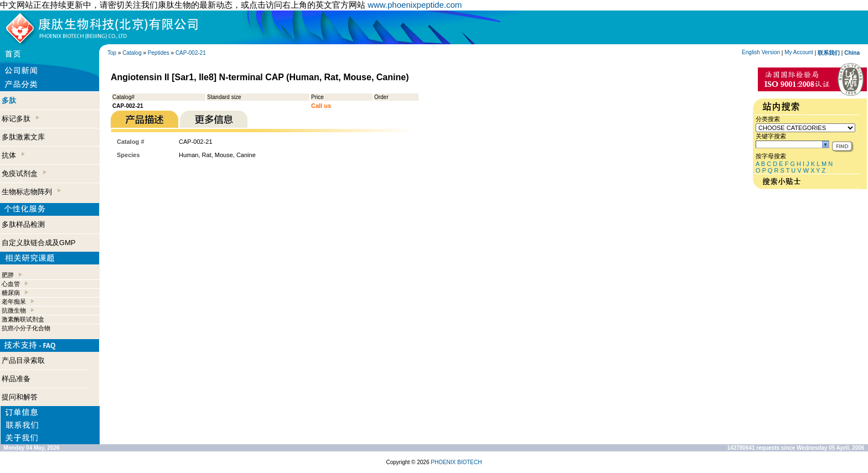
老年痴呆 (14, 302)
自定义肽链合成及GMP (39, 243)
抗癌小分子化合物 (26, 328)
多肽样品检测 (23, 224)
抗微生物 (14, 310)
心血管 (11, 284)
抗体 (13, 155)
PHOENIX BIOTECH (456, 462)
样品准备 (16, 379)
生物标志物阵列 (31, 192)
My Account (799, 52)
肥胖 (8, 275)
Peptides (159, 53)
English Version (761, 52)
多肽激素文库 (23, 137)
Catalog (132, 53)
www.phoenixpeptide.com (415, 5)
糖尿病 (11, 293)
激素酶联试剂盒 (23, 319)
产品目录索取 (23, 360)
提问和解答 (20, 397)
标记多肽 (20, 119)
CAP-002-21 (191, 53)
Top (112, 53)
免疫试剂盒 (24, 173)
